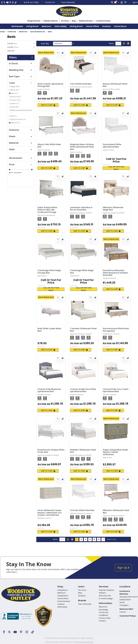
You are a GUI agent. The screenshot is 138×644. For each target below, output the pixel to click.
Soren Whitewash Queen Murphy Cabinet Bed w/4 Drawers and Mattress (50, 513)
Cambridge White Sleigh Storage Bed (49, 272)
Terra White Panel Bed (81, 84)
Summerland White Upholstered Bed (112, 146)
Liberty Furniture (44, 150)
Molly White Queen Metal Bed (49, 330)
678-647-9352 (31, 2)
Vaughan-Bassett (110, 278)
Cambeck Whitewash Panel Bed (83, 330)
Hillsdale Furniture (44, 518)
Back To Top (112, 539)
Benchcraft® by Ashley (111, 89)
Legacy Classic (108, 150)
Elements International (46, 215)
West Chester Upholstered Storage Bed (50, 85)
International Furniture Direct (81, 87)
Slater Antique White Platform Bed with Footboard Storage (47, 210)
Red (14, 116)
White (16, 123)
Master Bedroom (38, 32)
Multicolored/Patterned (21, 111)
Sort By (45, 44)
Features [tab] (21, 130)
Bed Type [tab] (21, 76)
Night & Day (107, 457)
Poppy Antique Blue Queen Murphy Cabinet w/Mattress (115, 452)
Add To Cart (48, 105)
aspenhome (42, 276)
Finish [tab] (21, 136)
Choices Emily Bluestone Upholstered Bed (49, 390)
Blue (15, 93)
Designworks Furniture (111, 334)
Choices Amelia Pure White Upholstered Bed (83, 390)
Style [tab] (21, 149)
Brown (16, 97)
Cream (16, 100)
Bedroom (23, 32)
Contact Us (50, 2)
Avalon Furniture (44, 89)
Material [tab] (21, 143)
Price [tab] (21, 164)
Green (15, 103)
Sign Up (123, 568)
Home (2, 32)
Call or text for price (116, 168)
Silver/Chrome (19, 119)
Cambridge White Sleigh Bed (82, 272)
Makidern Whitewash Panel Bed (83, 451)
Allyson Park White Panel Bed (49, 146)
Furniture (12, 32)
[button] (58, 53)
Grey (15, 107)
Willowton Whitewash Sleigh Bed (113, 209)
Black (15, 90)
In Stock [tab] (21, 63)
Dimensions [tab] (21, 158)
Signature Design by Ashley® (81, 213)
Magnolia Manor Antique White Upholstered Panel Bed (82, 147)
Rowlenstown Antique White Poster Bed (51, 451)
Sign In (135, 2)
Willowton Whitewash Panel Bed (116, 511)
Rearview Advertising (84, 642)
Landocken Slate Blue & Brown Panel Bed (81, 209)
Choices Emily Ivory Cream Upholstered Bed (116, 390)
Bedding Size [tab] (21, 70)
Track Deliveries (68, 2)
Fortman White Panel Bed (82, 510)
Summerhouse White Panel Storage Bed (116, 330)
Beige (16, 86)
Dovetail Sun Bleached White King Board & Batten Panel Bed (115, 273)
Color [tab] (21, 83)
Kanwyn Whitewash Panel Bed (115, 85)
